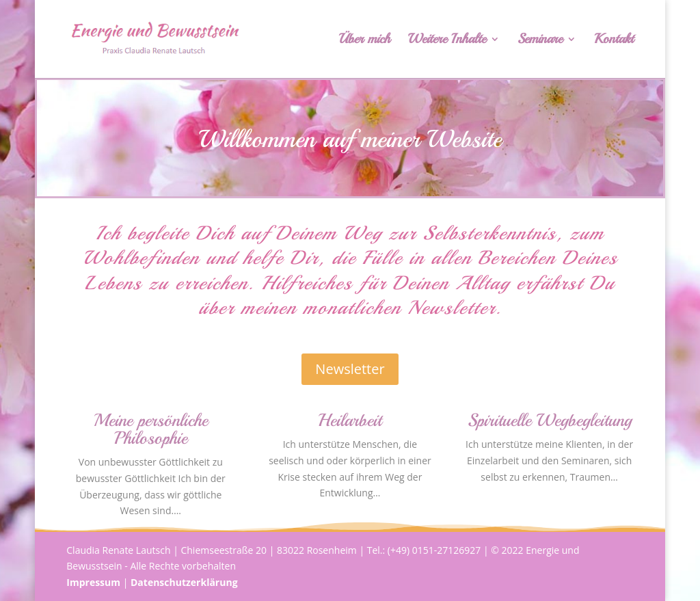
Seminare (540, 41)
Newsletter (350, 369)
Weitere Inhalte (447, 41)
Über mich (364, 41)
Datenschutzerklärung (184, 582)
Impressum (93, 582)
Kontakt (614, 41)
